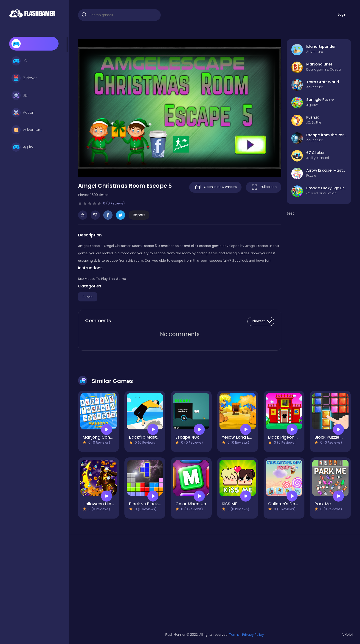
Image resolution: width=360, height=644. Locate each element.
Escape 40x (187, 437)
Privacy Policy (253, 635)
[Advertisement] (122, 582)
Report (139, 215)
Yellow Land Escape (242, 437)
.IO (19, 61)
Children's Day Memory (292, 504)
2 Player (24, 78)
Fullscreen (264, 187)
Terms (234, 635)
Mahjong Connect (101, 437)
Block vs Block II (145, 504)
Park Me (323, 504)
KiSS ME (229, 504)
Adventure (27, 130)
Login (342, 14)
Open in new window (215, 187)
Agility (22, 147)
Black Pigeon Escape (289, 437)
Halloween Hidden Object (108, 504)
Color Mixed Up (191, 504)
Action (23, 113)
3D (20, 95)
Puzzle (88, 297)
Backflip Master (145, 437)
